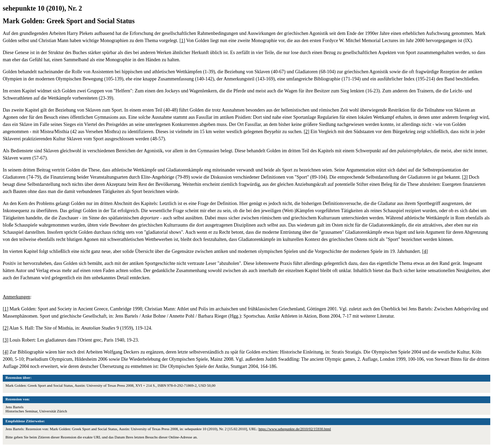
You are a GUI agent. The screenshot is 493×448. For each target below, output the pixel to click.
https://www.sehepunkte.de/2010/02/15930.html (295, 429)
